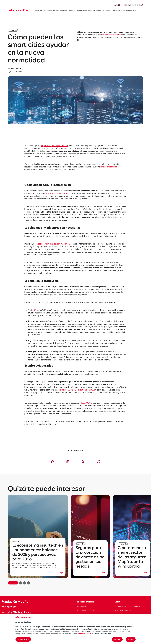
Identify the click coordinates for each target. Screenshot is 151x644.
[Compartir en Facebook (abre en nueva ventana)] (52, 462)
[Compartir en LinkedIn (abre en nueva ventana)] (68, 462)
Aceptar (131, 639)
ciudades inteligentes (111, 35)
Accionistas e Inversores (57, 10)
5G (35, 310)
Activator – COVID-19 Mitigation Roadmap (76, 390)
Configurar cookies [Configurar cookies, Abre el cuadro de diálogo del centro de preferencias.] (23, 639)
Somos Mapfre (39, 10)
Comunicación (118, 10)
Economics (131, 10)
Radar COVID (87, 403)
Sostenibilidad (95, 10)
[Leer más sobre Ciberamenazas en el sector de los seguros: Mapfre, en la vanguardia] (133, 573)
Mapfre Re (9, 607)
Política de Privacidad (103, 634)
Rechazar (117, 639)
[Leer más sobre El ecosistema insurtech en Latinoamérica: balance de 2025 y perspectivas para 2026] (38, 573)
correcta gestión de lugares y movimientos (53, 244)
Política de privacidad (123, 610)
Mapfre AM (81, 607)
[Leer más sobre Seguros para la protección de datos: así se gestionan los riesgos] (90, 573)
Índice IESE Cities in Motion (58, 193)
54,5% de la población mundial (55, 146)
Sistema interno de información (128, 607)
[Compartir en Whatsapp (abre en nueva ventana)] (99, 462)
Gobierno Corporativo (78, 10)
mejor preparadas (109, 167)
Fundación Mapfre (15, 602)
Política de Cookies (84, 634)
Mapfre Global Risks (16, 612)
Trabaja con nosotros (86, 610)
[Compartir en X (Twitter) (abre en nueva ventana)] (83, 462)
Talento (106, 10)
